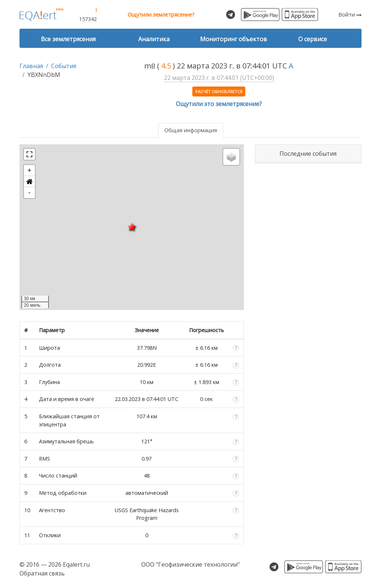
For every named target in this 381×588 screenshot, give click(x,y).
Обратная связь (42, 573)
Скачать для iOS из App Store (300, 15)
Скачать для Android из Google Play (260, 15)
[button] (29, 182)
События (64, 66)
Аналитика (154, 39)
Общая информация (191, 130)
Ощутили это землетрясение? (219, 104)
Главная (31, 66)
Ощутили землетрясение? (161, 15)
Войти (350, 15)
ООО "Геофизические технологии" (190, 564)
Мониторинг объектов (234, 39)
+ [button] (30, 170)
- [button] (29, 193)
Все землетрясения (68, 39)
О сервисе (313, 39)
